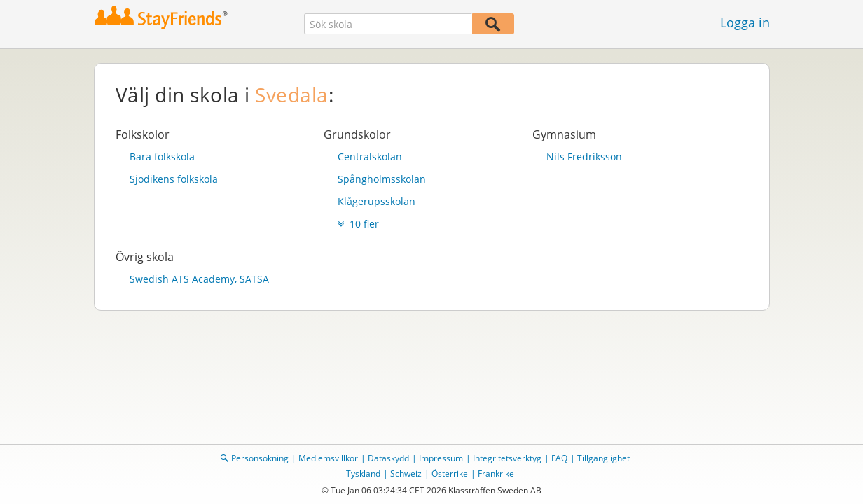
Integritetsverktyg (507, 458)
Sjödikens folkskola (174, 179)
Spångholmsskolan (382, 179)
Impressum (441, 458)
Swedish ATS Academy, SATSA (199, 279)
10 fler (358, 224)
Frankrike (496, 474)
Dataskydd (388, 458)
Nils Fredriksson (584, 156)
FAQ (559, 458)
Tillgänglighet (603, 458)
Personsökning (260, 458)
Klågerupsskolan (377, 201)
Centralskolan (370, 156)
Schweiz (406, 474)
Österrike (450, 474)
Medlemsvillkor (328, 458)
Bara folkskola (162, 156)
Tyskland (363, 474)
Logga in (745, 22)
